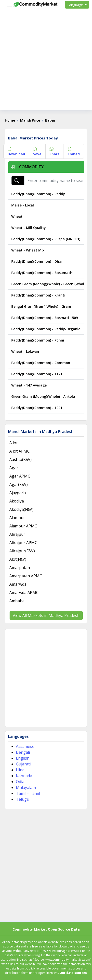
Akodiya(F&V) (21, 509)
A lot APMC (20, 451)
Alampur (17, 518)
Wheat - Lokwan (25, 351)
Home (10, 120)
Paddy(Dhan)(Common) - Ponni (38, 340)
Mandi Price (30, 120)
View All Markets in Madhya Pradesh (46, 615)
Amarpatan (20, 568)
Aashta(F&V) (20, 459)
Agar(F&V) (19, 484)
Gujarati (23, 764)
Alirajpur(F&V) (22, 551)
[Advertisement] (46, 64)
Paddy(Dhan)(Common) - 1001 (37, 408)
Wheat (17, 216)
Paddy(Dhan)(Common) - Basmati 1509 (45, 318)
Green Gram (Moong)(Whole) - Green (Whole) (49, 284)
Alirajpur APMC (23, 543)
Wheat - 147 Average (29, 385)
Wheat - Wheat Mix (28, 250)
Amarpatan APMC (26, 576)
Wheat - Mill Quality (29, 228)
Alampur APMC (23, 526)
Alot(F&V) (18, 559)
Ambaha (17, 601)
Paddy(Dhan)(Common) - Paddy (38, 194)
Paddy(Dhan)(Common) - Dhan (37, 261)
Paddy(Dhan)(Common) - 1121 (37, 374)
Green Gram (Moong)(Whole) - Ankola (43, 396)
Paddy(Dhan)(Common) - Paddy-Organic (46, 329)
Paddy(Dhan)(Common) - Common (41, 363)
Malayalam (26, 787)
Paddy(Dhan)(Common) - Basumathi (42, 273)
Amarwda (18, 584)
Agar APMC (20, 476)
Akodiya (17, 501)
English (23, 758)
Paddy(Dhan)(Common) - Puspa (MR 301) (46, 239)
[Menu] (8, 5)
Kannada (24, 776)
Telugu (23, 799)
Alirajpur (17, 534)
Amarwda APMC (24, 593)
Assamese (25, 746)
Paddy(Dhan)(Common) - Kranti (38, 295)
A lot (13, 443)
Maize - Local (23, 205)
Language (76, 5)
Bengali (23, 752)
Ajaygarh (18, 493)
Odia (20, 782)
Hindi (21, 770)
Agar (14, 468)
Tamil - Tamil (28, 793)
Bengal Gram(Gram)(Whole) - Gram (41, 306)
